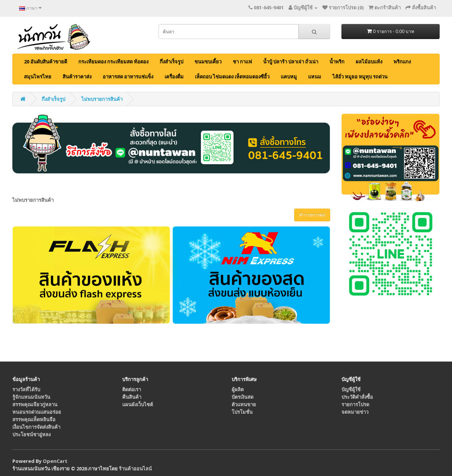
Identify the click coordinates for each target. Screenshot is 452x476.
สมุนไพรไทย (38, 77)
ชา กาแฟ (242, 62)
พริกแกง (402, 62)
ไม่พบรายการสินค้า (102, 99)
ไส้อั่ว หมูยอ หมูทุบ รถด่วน (360, 77)
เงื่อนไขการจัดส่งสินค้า (36, 427)
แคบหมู (289, 77)
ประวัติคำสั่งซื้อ (357, 397)
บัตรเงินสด (242, 397)
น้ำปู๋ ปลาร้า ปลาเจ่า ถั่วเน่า (291, 62)
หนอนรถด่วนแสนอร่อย (37, 412)
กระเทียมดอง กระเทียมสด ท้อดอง (113, 62)
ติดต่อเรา (132, 389)
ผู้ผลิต (238, 389)
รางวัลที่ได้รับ (26, 389)
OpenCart (55, 461)
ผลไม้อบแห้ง (369, 62)
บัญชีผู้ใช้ (351, 389)
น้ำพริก (337, 62)
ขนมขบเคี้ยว (208, 62)
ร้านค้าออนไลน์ (135, 468)
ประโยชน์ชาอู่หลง (31, 434)
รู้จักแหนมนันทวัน (31, 397)
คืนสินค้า (132, 397)
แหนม (315, 77)
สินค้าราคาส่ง (77, 77)
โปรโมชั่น (242, 412)
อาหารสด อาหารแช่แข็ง (128, 77)
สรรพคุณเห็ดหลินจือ (34, 419)
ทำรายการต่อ (312, 215)
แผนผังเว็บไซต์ (138, 404)
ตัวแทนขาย (244, 404)
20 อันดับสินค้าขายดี (46, 62)
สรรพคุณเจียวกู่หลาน (35, 404)
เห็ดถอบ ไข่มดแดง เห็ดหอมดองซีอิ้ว (232, 77)
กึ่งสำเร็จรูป (171, 62)
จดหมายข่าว (355, 412)
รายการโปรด (355, 404)
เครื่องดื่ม (174, 77)
